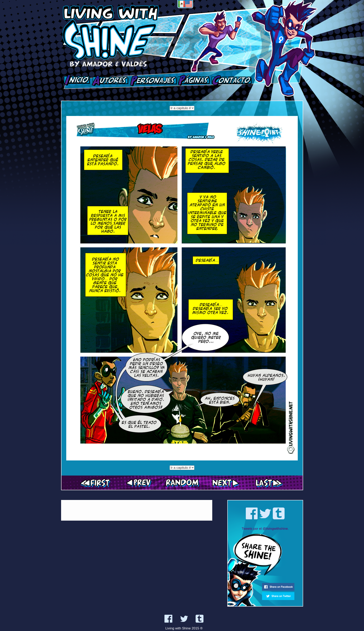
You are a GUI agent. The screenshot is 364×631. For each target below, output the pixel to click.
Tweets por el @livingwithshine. (265, 529)
